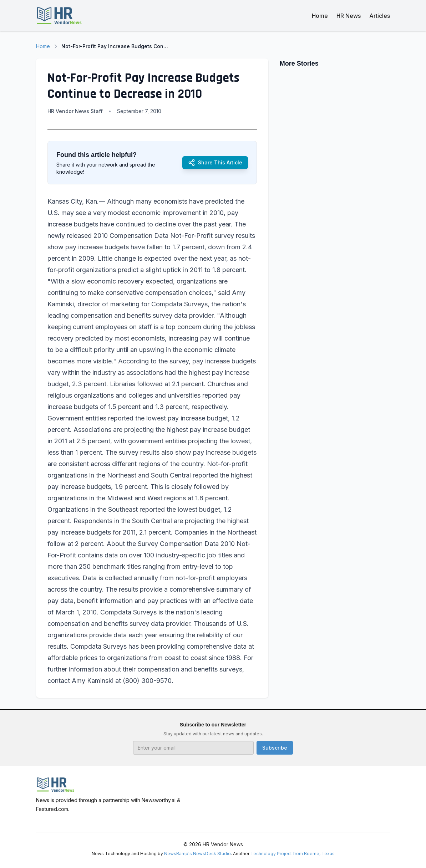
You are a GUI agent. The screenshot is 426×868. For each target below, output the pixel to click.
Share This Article (215, 163)
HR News (349, 16)
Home (320, 16)
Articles (380, 16)
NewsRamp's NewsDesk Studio (197, 854)
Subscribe (275, 748)
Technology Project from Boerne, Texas (293, 854)
